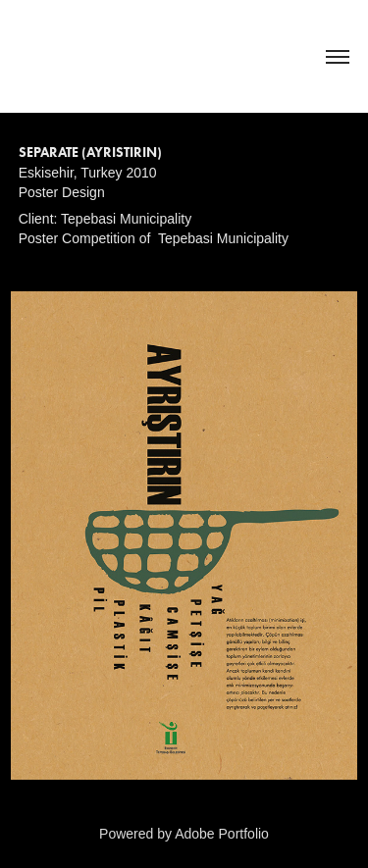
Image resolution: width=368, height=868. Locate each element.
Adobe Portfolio (222, 834)
